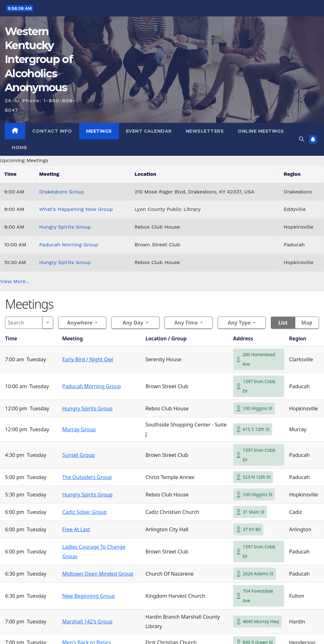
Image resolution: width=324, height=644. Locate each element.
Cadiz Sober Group (84, 512)
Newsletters (205, 131)
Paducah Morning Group (69, 245)
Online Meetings (261, 131)
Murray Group (79, 429)
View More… (15, 281)
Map (307, 323)
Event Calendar (149, 131)
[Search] (24, 323)
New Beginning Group (89, 596)
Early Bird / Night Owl (88, 359)
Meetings (99, 131)
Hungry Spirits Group (65, 227)
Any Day (133, 323)
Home (19, 148)
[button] (302, 139)
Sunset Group (79, 455)
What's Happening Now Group (76, 209)
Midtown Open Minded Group (98, 574)
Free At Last (76, 529)
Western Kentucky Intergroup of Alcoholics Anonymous (39, 59)
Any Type (239, 323)
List (283, 323)
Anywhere (80, 323)
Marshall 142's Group (87, 622)
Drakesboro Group (62, 192)
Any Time (186, 323)
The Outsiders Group (87, 477)
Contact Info (52, 131)
